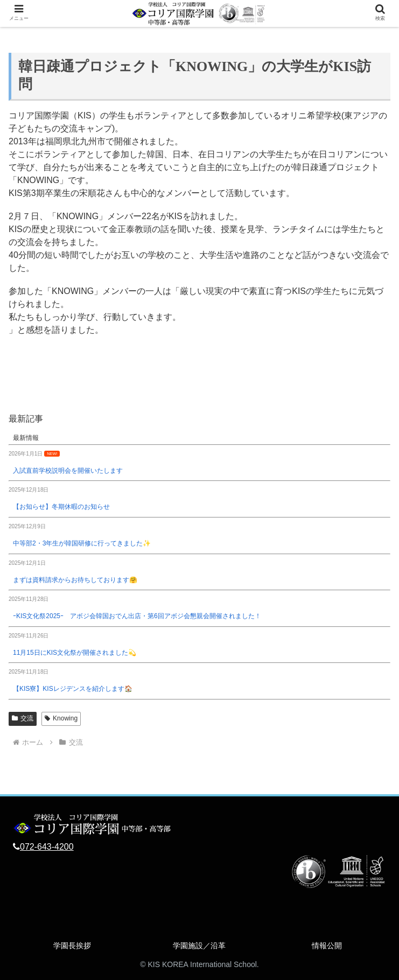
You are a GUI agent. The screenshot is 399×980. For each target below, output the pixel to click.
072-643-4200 (47, 847)
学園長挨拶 (72, 946)
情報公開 (327, 946)
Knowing (61, 718)
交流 (23, 718)
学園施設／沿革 (199, 946)
